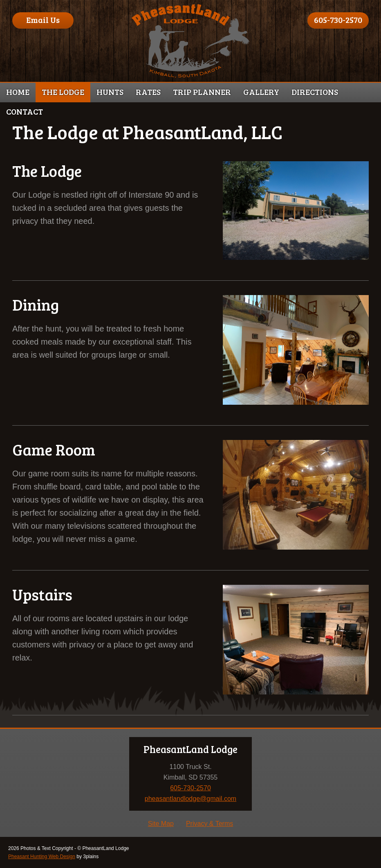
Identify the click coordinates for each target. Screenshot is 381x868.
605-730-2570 (338, 20)
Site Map (161, 824)
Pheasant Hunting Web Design (42, 857)
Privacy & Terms (210, 824)
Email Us (43, 20)
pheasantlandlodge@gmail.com (190, 799)
